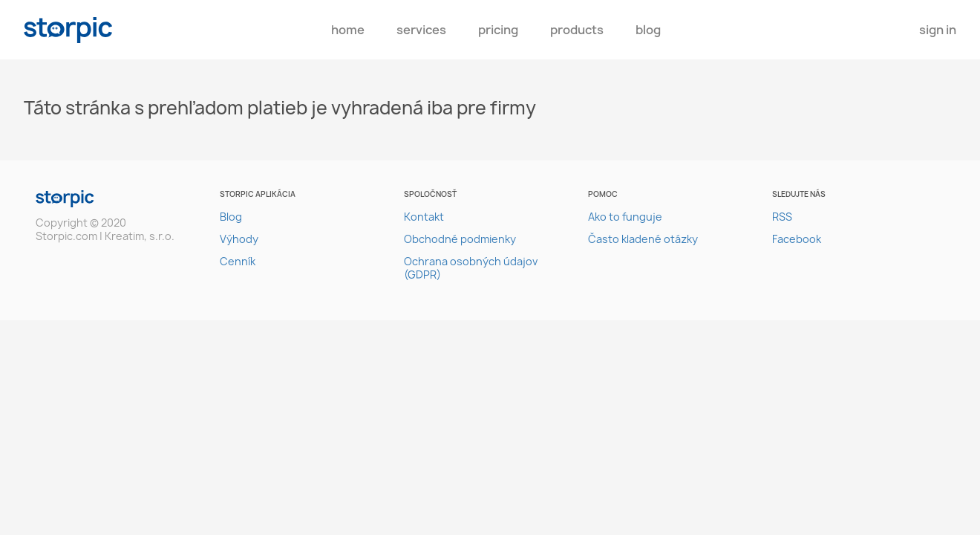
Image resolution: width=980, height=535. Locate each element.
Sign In (938, 30)
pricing (498, 30)
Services (421, 30)
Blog (648, 30)
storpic (68, 30)
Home (348, 30)
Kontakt (424, 217)
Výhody (239, 239)
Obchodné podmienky (460, 239)
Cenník (238, 261)
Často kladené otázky (643, 239)
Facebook (797, 239)
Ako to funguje (625, 217)
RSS (782, 217)
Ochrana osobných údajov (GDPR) (471, 268)
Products (577, 30)
